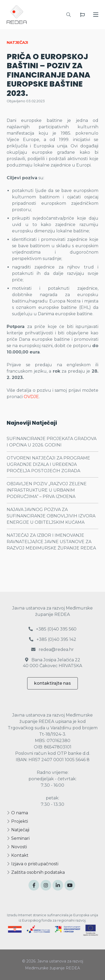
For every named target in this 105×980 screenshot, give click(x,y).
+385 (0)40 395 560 (53, 629)
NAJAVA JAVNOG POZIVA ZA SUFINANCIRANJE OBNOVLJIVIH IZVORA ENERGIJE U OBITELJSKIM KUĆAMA (51, 516)
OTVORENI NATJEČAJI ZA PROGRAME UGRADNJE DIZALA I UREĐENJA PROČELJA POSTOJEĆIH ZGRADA (48, 464)
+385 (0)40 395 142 (53, 639)
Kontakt (18, 855)
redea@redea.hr (53, 649)
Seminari (18, 838)
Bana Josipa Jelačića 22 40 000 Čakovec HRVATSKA (53, 663)
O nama (17, 813)
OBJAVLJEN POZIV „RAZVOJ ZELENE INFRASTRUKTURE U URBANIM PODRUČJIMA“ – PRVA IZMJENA (47, 490)
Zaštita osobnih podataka (36, 872)
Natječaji (18, 830)
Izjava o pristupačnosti (33, 864)
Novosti (17, 847)
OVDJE (31, 397)
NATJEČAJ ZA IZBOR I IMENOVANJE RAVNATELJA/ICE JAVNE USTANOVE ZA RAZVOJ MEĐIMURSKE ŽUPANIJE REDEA (51, 542)
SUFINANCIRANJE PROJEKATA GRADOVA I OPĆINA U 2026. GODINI (52, 442)
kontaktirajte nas (53, 683)
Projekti (17, 821)
